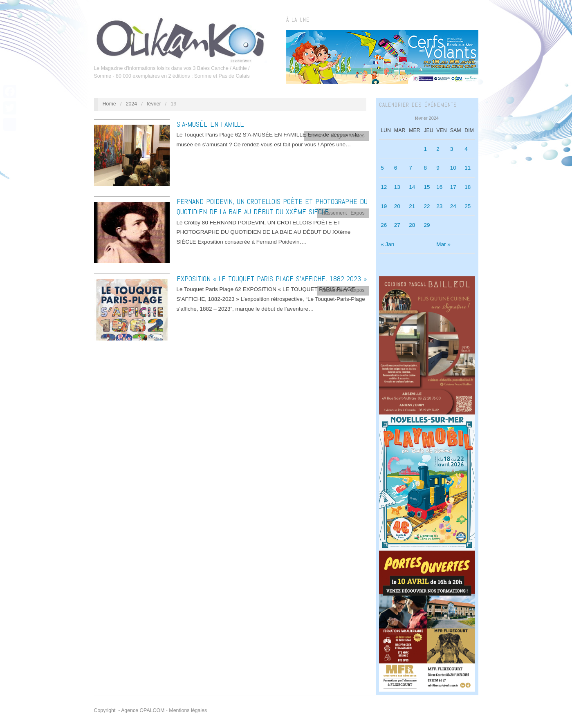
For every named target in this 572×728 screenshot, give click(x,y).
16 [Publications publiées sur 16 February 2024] (439, 187)
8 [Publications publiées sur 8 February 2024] (425, 168)
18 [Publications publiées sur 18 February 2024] (468, 187)
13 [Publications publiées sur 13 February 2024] (397, 187)
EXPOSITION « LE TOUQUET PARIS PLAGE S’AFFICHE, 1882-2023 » (272, 279)
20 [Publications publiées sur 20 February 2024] (397, 206)
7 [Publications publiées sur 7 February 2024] (410, 168)
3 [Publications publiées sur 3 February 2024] (452, 149)
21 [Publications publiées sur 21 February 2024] (412, 206)
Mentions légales (188, 710)
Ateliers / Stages (327, 136)
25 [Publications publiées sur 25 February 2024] (468, 206)
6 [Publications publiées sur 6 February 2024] (396, 168)
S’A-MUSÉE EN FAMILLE (210, 124)
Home (109, 104)
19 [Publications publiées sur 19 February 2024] (384, 206)
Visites (357, 136)
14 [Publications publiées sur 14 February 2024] (412, 187)
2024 (132, 104)
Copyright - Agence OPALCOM (129, 710)
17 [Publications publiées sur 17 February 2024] (453, 187)
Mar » (443, 244)
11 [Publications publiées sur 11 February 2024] (468, 168)
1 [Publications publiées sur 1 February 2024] (425, 149)
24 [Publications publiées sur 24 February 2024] (453, 206)
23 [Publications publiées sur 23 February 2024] (439, 206)
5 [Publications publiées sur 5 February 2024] (382, 168)
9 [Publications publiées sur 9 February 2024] (438, 168)
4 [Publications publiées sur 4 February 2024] (466, 149)
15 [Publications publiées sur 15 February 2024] (427, 187)
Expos (357, 213)
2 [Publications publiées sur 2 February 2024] (438, 149)
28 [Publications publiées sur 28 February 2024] (412, 225)
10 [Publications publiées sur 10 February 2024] (453, 168)
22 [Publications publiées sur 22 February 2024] (427, 206)
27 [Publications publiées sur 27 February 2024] (397, 225)
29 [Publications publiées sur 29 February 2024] (427, 225)
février (154, 104)
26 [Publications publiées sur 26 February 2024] (384, 225)
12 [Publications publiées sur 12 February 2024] (384, 187)
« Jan (387, 244)
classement (334, 213)
